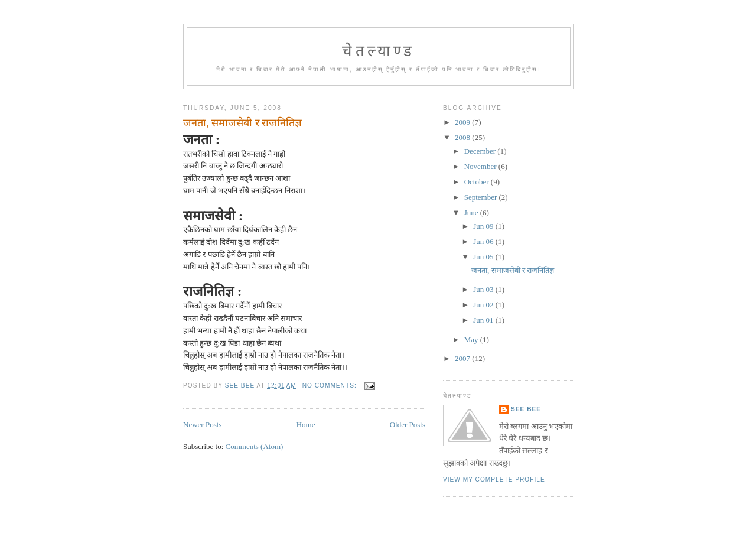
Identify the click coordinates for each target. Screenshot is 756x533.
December (481, 151)
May (472, 339)
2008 (463, 137)
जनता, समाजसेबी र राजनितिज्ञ (242, 123)
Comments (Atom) (255, 446)
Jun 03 (484, 289)
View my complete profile (494, 480)
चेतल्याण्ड (378, 51)
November (481, 166)
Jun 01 (484, 320)
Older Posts (408, 425)
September (482, 197)
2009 (463, 122)
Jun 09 (484, 226)
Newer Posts (202, 425)
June (472, 212)
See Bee (526, 409)
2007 (463, 358)
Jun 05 (484, 257)
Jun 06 (484, 241)
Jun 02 (484, 305)
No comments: (331, 386)
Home (306, 425)
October (478, 182)
